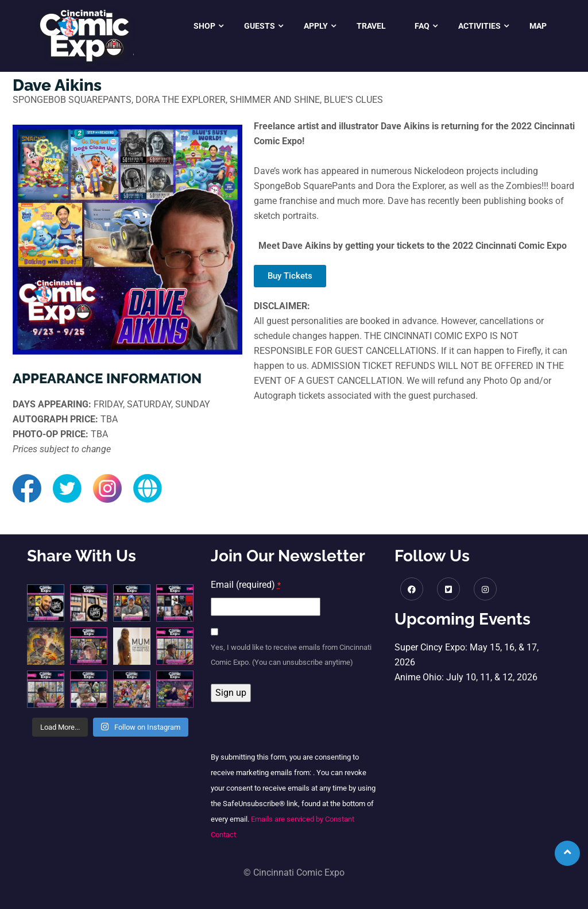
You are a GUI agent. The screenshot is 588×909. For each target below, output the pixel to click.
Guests (260, 26)
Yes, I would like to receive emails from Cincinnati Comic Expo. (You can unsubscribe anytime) (291, 655)
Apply (316, 26)
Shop (204, 26)
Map (538, 26)
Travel (371, 26)
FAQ (422, 26)
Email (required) (246, 585)
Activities (479, 26)
